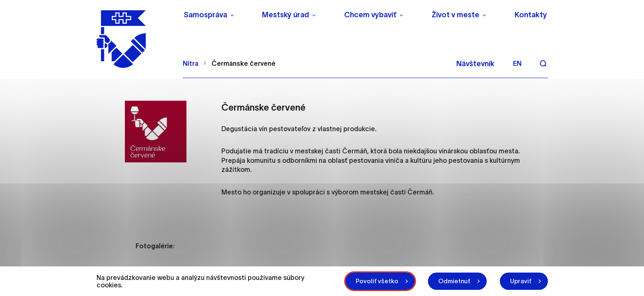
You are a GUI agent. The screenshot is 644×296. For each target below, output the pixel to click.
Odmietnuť (454, 281)
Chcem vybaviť (370, 15)
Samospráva (205, 15)
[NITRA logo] (135, 39)
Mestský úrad (285, 15)
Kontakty (531, 15)
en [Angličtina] (517, 63)
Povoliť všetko (377, 281)
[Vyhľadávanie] (543, 63)
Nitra (191, 63)
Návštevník (475, 64)
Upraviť (521, 281)
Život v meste (455, 15)
